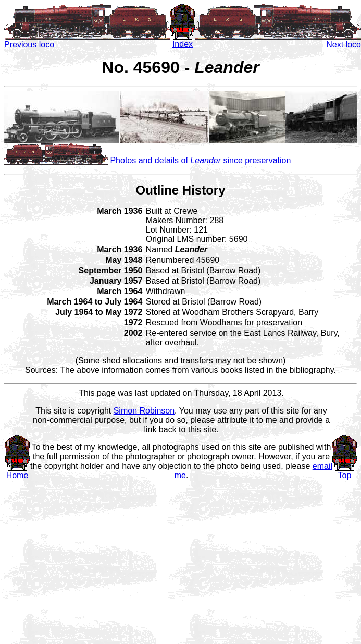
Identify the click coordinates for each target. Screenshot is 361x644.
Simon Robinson (144, 411)
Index (183, 40)
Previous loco (87, 41)
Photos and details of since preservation (147, 160)
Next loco (278, 41)
